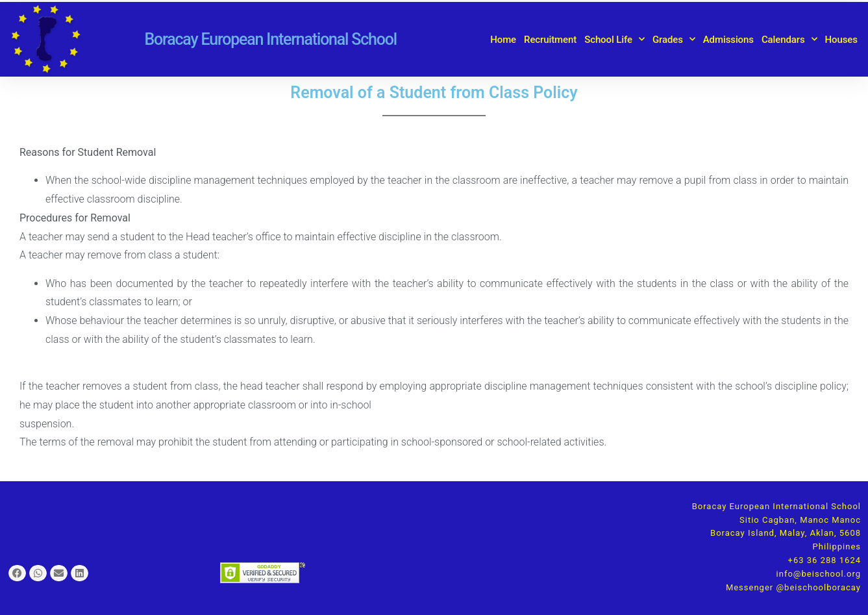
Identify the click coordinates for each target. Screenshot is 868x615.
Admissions (728, 40)
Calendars (789, 39)
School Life (614, 39)
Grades (674, 39)
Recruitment (550, 40)
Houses (841, 40)
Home (503, 40)
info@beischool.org (819, 574)
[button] (17, 573)
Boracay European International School (270, 39)
